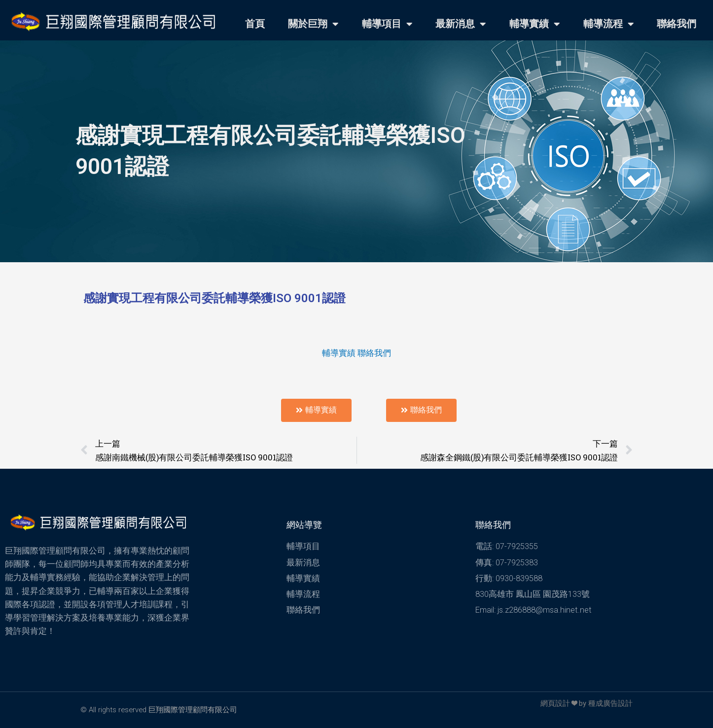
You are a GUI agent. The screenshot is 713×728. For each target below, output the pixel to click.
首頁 (255, 24)
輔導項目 (387, 24)
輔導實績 (535, 24)
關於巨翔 (313, 24)
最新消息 (461, 24)
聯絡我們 (677, 24)
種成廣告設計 (610, 703)
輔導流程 (608, 24)
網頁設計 (555, 703)
